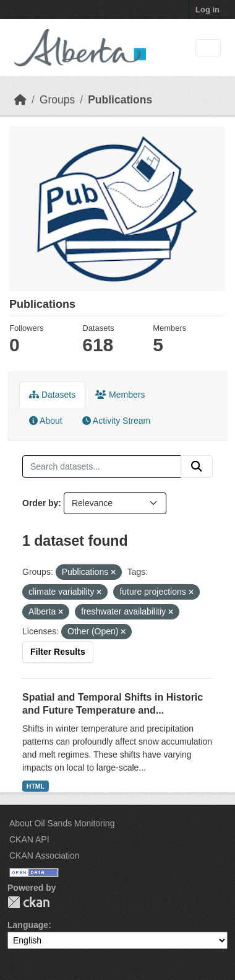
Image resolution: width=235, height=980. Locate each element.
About (46, 421)
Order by (40, 503)
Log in (207, 10)
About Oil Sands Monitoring (62, 823)
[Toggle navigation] (208, 48)
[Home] (20, 100)
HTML (36, 786)
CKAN (28, 902)
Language (28, 925)
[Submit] (197, 466)
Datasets (52, 395)
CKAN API (29, 839)
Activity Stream (116, 421)
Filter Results (58, 652)
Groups (57, 100)
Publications (120, 100)
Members (120, 395)
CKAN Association (45, 855)
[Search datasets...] (102, 466)
